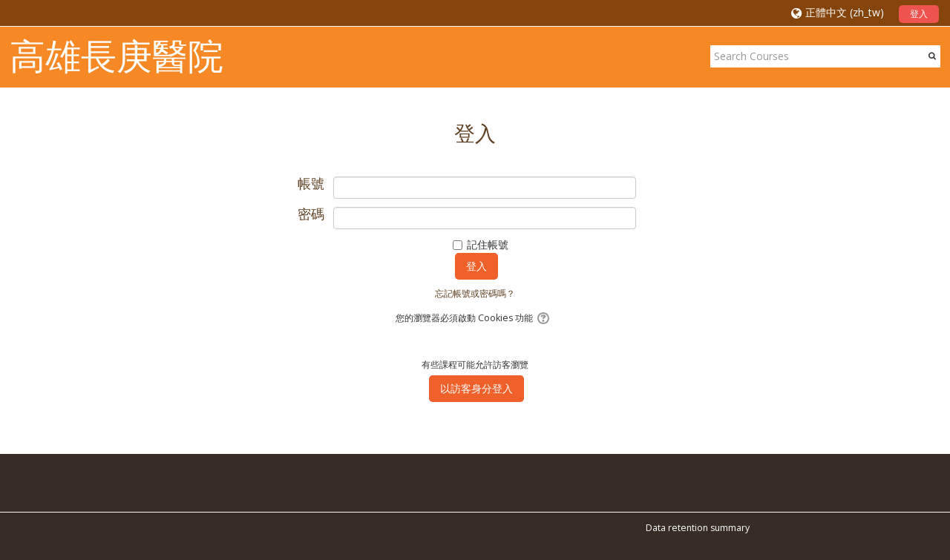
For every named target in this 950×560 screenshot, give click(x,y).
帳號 (311, 184)
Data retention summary (698, 528)
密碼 (311, 214)
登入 (919, 14)
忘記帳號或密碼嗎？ (475, 293)
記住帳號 (488, 244)
